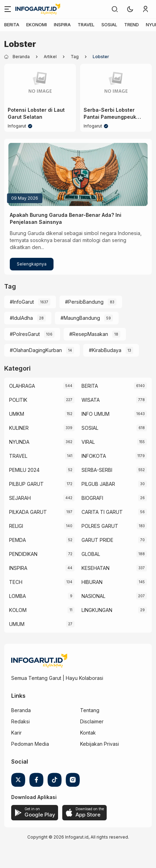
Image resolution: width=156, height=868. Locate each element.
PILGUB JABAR (98, 484)
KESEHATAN (95, 568)
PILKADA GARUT (28, 512)
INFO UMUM (95, 414)
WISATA (91, 400)
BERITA (12, 25)
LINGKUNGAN (97, 610)
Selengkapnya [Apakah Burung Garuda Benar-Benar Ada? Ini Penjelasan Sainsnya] (32, 264)
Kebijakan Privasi (100, 744)
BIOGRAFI (92, 498)
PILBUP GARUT (26, 484)
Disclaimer (92, 721)
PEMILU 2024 (24, 470)
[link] (115, 9)
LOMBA (17, 596)
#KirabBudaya (105, 350)
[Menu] (8, 9)
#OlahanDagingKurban (36, 350)
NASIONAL (93, 596)
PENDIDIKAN (23, 554)
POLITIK (18, 400)
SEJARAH (20, 498)
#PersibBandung (84, 302)
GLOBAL (91, 554)
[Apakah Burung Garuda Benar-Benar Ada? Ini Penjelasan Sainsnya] (78, 174)
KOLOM (18, 610)
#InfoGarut (22, 302)
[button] (130, 9)
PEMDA (17, 540)
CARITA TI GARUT (102, 512)
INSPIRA (62, 25)
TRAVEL (86, 25)
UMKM (17, 414)
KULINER (19, 428)
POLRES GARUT (100, 526)
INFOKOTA (94, 456)
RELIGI (16, 526)
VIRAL (88, 442)
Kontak (88, 733)
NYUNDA (19, 442)
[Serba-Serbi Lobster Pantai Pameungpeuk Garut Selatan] (116, 83)
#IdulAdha (21, 318)
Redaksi (20, 721)
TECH (16, 582)
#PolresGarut (25, 334)
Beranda (21, 710)
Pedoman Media (30, 744)
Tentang (90, 710)
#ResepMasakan (89, 334)
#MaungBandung (80, 318)
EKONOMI (37, 25)
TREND (132, 25)
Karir (16, 733)
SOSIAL (109, 25)
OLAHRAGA (22, 386)
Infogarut (17, 126)
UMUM (17, 624)
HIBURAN (92, 582)
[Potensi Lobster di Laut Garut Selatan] (40, 83)
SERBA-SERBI (97, 470)
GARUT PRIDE (97, 540)
